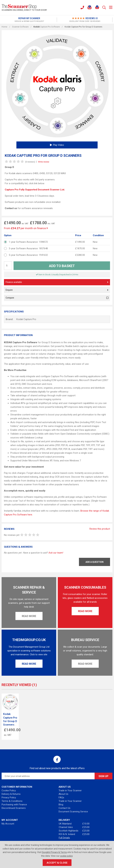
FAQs (61, 798)
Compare (57, 298)
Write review (44, 162)
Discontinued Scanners (14, 808)
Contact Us (64, 808)
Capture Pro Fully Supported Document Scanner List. (35, 190)
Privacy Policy (9, 798)
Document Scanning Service (73, 812)
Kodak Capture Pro (26, 319)
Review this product (100, 529)
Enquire (57, 290)
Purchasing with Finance (14, 805)
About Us (63, 794)
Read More (29, 616)
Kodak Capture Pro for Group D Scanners (10, 719)
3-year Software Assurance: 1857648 (28, 248)
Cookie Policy (9, 790)
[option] (29, 20)
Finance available (57, 282)
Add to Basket (62, 266)
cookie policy (66, 856)
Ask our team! (56, 553)
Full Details (64, 838)
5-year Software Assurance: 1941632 (28, 255)
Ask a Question (94, 562)
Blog (61, 805)
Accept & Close (57, 863)
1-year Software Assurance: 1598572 (28, 242)
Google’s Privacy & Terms (54, 852)
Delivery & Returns (11, 794)
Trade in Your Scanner (70, 790)
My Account (8, 824)
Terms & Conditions (12, 801)
